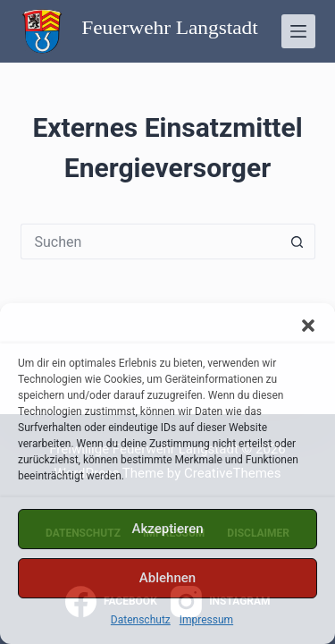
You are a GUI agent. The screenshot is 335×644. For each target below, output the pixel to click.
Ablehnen (167, 578)
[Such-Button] (297, 241)
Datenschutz (141, 620)
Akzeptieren (167, 529)
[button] (308, 326)
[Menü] (298, 31)
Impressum (206, 620)
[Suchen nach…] (150, 241)
